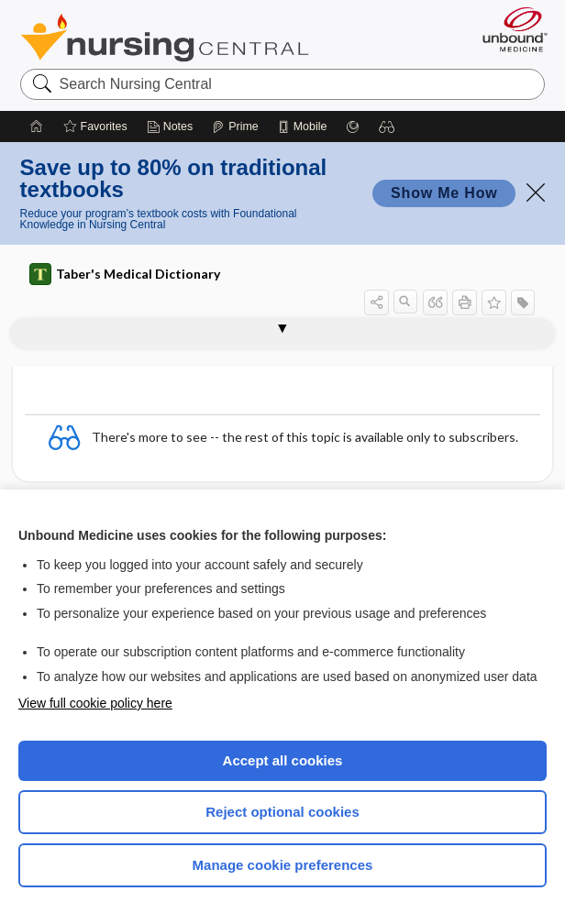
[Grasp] (353, 126)
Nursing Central (165, 38)
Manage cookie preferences (283, 865)
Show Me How (444, 193)
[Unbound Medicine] (509, 29)
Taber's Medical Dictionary (125, 274)
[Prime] (235, 126)
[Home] (37, 126)
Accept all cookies (283, 760)
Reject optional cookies (282, 812)
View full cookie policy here (95, 703)
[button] (387, 126)
